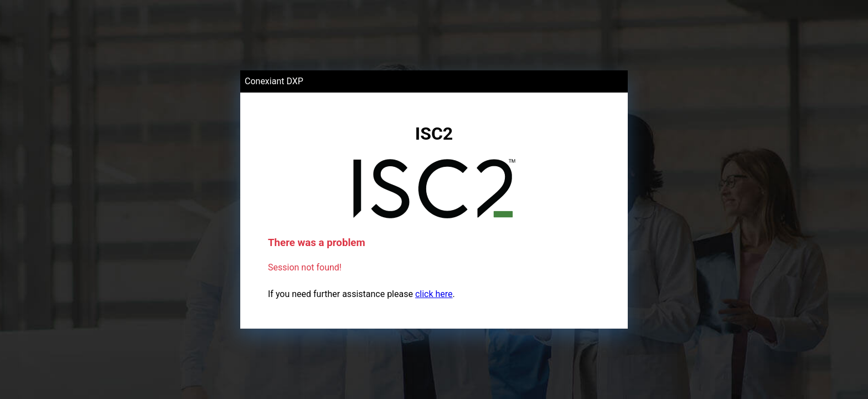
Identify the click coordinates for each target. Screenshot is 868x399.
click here (434, 294)
